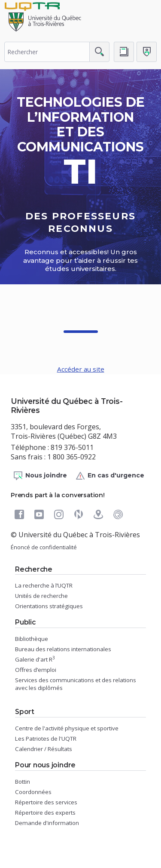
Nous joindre (40, 476)
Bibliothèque (32, 639)
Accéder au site (81, 369)
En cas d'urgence (110, 476)
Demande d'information (47, 823)
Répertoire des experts (45, 813)
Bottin (23, 782)
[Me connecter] (147, 52)
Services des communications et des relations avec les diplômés (76, 684)
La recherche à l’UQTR (44, 585)
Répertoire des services (46, 802)
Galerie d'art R (35, 659)
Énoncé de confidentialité (44, 547)
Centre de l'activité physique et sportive (67, 728)
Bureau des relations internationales (63, 649)
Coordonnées (33, 792)
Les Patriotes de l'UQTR (46, 739)
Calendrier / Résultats (44, 749)
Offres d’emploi (36, 670)
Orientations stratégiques (49, 606)
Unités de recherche (41, 596)
